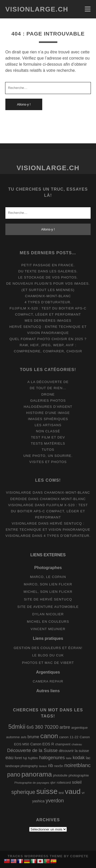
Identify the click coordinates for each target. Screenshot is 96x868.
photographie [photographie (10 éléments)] (79, 775)
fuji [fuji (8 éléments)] (25, 758)
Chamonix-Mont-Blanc (48, 296)
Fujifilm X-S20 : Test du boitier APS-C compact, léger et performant (49, 511)
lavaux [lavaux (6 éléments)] (43, 766)
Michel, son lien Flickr (48, 592)
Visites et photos (48, 462)
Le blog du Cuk (48, 655)
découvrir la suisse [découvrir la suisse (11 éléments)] (74, 751)
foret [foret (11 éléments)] (18, 758)
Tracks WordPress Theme (35, 856)
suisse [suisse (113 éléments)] (47, 791)
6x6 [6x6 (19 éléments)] (30, 727)
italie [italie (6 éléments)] (69, 758)
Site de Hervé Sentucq (48, 599)
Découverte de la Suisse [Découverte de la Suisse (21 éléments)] (32, 750)
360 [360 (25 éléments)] (39, 727)
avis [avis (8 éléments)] (24, 737)
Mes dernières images (48, 321)
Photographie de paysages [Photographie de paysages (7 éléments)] (32, 783)
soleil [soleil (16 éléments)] (77, 782)
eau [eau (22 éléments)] (10, 757)
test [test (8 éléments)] (61, 793)
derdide (19, 499)
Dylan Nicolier (48, 614)
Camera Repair (48, 681)
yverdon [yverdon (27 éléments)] (55, 801)
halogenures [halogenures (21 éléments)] (52, 758)
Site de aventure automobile (48, 607)
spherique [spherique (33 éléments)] (23, 792)
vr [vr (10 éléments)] (83, 793)
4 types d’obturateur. (48, 302)
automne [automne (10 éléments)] (13, 737)
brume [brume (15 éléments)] (34, 737)
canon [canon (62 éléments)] (49, 736)
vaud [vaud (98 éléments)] (73, 791)
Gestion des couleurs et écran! (48, 648)
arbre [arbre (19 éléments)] (65, 727)
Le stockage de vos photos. (48, 277)
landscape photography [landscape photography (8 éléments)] (22, 766)
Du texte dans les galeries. (48, 271)
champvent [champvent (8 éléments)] (63, 744)
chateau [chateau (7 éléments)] (77, 744)
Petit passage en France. (48, 265)
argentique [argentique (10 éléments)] (79, 728)
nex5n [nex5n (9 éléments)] (58, 766)
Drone (48, 394)
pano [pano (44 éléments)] (14, 774)
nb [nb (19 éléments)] (50, 766)
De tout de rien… (48, 388)
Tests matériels (48, 443)
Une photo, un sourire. (48, 456)
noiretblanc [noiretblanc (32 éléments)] (77, 765)
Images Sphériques (48, 419)
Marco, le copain (48, 577)
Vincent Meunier (48, 629)
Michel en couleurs (48, 622)
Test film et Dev (48, 437)
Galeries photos (48, 401)
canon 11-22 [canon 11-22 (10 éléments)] (69, 737)
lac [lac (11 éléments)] (88, 758)
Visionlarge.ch (37, 9)
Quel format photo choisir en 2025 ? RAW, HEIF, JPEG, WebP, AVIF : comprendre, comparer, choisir (48, 345)
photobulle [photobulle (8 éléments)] (60, 776)
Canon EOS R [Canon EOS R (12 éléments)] (42, 744)
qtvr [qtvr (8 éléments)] (53, 783)
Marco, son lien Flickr (48, 584)
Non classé (48, 431)
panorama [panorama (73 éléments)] (37, 774)
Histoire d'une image (48, 413)
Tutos (48, 450)
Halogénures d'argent (48, 407)
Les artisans (48, 425)
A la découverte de (48, 382)
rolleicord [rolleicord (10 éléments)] (64, 783)
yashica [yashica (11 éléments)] (38, 801)
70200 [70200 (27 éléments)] (51, 727)
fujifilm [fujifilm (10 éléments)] (33, 758)
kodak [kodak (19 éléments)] (79, 758)
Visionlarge (19, 493)
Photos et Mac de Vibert (48, 663)
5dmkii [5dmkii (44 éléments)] (17, 727)
